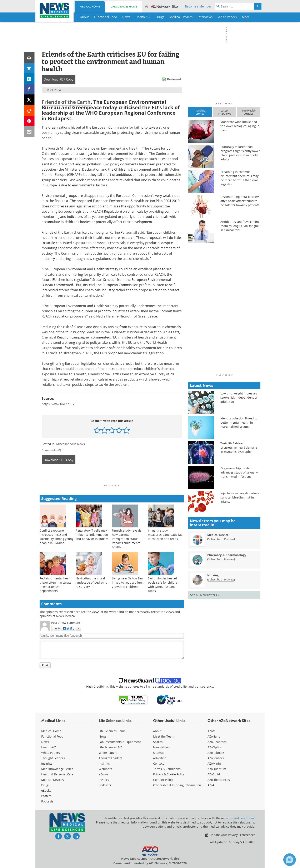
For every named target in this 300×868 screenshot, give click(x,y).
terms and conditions (239, 818)
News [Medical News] (45, 742)
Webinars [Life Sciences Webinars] (105, 769)
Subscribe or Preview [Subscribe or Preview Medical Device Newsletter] (221, 539)
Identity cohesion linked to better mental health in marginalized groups (239, 422)
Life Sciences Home (124, 6)
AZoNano (214, 736)
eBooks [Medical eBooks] (46, 790)
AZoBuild (214, 774)
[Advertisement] (112, 476)
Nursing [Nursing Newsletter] (213, 575)
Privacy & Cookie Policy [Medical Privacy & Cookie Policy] (169, 774)
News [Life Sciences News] (103, 736)
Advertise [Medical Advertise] (160, 758)
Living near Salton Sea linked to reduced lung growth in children (128, 582)
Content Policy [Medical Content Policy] (163, 780)
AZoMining (215, 763)
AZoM (211, 731)
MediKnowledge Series (57, 769)
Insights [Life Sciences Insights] (104, 763)
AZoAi (211, 785)
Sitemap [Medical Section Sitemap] (159, 753)
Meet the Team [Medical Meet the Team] (164, 736)
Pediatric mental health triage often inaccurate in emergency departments (56, 585)
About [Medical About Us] (157, 731)
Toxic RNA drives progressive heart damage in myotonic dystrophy (239, 447)
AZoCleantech (217, 742)
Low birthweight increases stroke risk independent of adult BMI (239, 397)
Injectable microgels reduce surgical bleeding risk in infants (240, 497)
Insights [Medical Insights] (47, 763)
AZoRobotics (216, 753)
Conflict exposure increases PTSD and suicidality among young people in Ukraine (57, 537)
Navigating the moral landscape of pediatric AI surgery (91, 582)
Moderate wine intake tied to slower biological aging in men (240, 126)
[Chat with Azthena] (290, 860)
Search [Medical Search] (158, 742)
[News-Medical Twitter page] (67, 836)
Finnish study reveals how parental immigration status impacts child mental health (127, 539)
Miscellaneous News (71, 444)
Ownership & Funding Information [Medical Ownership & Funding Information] (177, 785)
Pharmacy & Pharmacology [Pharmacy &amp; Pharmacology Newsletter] (227, 555)
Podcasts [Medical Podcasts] (47, 801)
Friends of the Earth (66, 102)
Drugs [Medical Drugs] (45, 785)
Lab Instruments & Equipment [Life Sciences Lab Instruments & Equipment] (120, 742)
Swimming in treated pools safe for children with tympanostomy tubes (164, 585)
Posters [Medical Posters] (46, 796)
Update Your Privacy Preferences (230, 835)
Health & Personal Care (57, 774)
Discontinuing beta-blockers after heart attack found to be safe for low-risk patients (240, 201)
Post (45, 665)
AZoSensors (216, 758)
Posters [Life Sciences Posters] (104, 780)
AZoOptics (215, 747)
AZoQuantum (217, 769)
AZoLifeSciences (219, 780)
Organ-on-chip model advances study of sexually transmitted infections (239, 472)
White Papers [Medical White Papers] (51, 753)
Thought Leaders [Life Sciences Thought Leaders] (111, 758)
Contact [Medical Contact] (158, 763)
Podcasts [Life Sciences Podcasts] (105, 785)
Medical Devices (52, 780)
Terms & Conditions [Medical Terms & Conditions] (167, 769)
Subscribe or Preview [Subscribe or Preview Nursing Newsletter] (221, 579)
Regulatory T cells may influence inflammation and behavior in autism (92, 535)
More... (247, 17)
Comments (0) (51, 450)
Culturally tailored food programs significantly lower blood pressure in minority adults (240, 153)
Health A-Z (49, 747)
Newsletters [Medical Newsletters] (161, 747)
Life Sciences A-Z (110, 747)
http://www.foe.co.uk (58, 404)
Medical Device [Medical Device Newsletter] (218, 535)
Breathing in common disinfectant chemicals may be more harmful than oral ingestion (239, 178)
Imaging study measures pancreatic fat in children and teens (165, 535)
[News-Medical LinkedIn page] (76, 836)
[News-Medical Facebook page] (59, 836)
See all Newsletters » (205, 595)
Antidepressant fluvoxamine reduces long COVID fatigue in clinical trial (240, 226)
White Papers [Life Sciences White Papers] (108, 753)
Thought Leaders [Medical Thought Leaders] (53, 758)
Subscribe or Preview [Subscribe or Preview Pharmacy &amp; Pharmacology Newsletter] (221, 559)
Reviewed (174, 79)
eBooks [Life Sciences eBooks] (104, 774)
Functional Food (52, 736)
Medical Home (90, 6)
